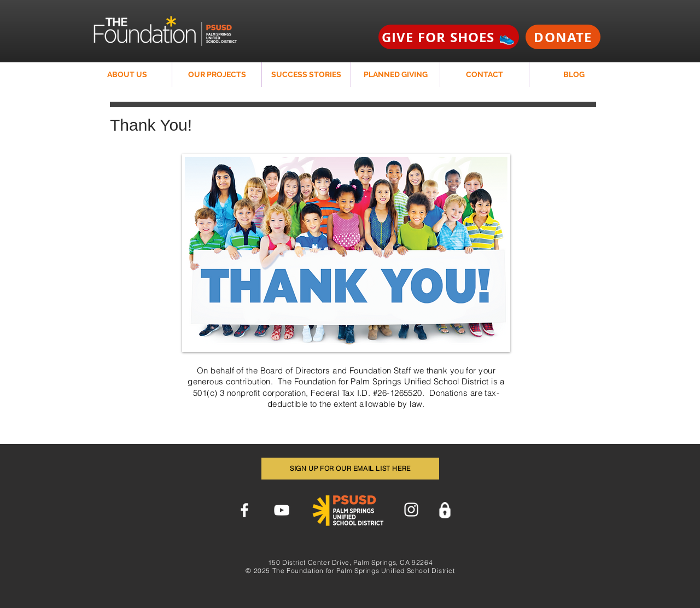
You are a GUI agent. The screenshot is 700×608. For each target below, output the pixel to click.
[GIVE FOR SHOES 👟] (449, 37)
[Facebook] (244, 510)
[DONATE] (563, 37)
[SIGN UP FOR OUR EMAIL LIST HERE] (350, 469)
